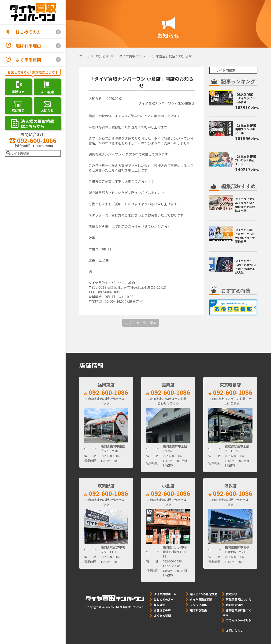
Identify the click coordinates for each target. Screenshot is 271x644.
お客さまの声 (162, 610)
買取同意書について (239, 599)
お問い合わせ (234, 630)
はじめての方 (28, 32)
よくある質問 (28, 60)
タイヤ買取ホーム (165, 594)
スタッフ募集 (198, 605)
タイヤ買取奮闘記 (201, 599)
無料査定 (160, 605)
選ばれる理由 (28, 45)
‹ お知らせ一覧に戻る (141, 323)
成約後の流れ (234, 605)
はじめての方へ (164, 599)
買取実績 (232, 594)
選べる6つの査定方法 (203, 594)
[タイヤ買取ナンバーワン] (33, 12)
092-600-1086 (33, 140)
